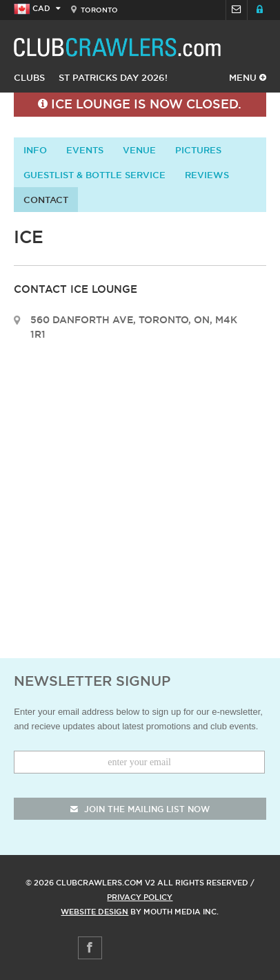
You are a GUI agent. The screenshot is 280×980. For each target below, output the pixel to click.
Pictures (198, 150)
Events (85, 150)
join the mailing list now (140, 809)
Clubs (29, 77)
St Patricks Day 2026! (113, 77)
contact (46, 200)
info (35, 150)
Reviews (207, 175)
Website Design (94, 912)
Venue (139, 150)
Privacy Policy (140, 897)
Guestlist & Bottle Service (94, 175)
